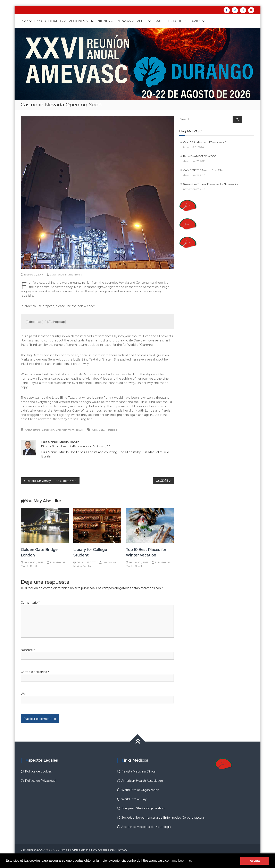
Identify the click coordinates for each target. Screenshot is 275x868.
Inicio (24, 21)
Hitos (38, 21)
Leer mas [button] (185, 861)
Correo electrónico (35, 672)
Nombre (28, 650)
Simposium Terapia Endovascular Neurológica (211, 184)
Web (24, 694)
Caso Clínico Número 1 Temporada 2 (205, 142)
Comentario (30, 603)
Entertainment (65, 430)
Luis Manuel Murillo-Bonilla (66, 275)
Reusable (111, 430)
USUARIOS (193, 21)
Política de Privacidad (40, 781)
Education (48, 430)
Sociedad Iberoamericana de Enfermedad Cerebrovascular (163, 818)
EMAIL (158, 21)
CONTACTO (174, 21)
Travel (80, 430)
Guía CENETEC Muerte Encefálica (204, 170)
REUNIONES (100, 21)
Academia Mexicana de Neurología (146, 827)
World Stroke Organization (140, 790)
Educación (123, 21)
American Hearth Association (142, 781)
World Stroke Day (134, 799)
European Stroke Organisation (143, 808)
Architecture (33, 430)
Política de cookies (38, 771)
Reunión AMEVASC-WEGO (200, 156)
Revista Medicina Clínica (138, 771)
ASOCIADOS (54, 21)
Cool (95, 430)
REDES (142, 21)
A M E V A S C (51, 850)
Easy (102, 430)
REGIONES (77, 21)
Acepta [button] (255, 861)
